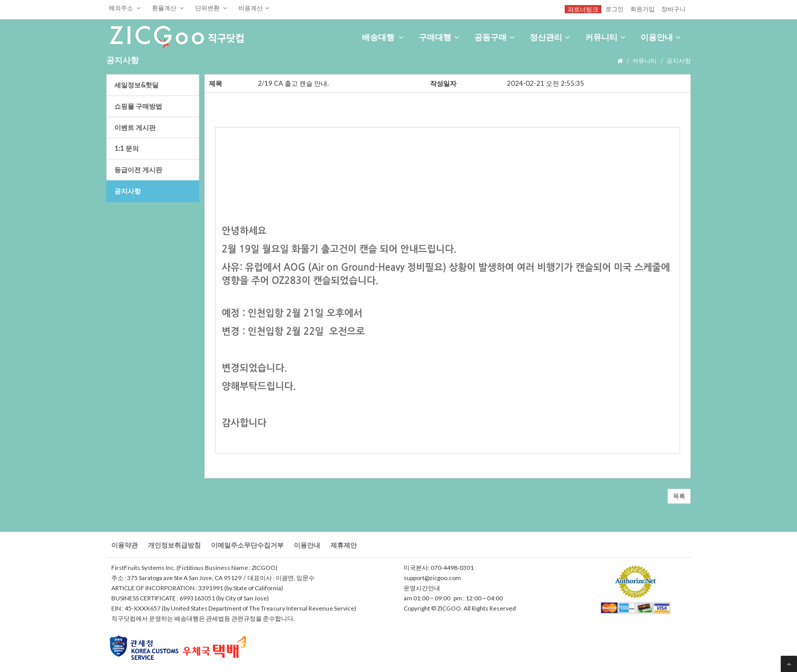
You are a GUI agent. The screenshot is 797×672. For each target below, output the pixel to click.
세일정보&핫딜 (136, 85)
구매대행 (439, 37)
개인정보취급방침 (174, 545)
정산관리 (550, 37)
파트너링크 (583, 9)
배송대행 (383, 37)
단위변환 (211, 8)
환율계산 (168, 8)
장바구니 (673, 9)
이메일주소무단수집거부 (247, 545)
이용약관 (125, 545)
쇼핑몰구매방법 (138, 106)
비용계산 (254, 8)
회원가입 (642, 9)
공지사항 (128, 191)
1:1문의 (127, 148)
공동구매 (494, 37)
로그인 (615, 9)
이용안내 (661, 37)
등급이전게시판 (138, 170)
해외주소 (125, 8)
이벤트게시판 (135, 127)
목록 (679, 496)
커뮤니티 (605, 37)
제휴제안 (344, 545)
